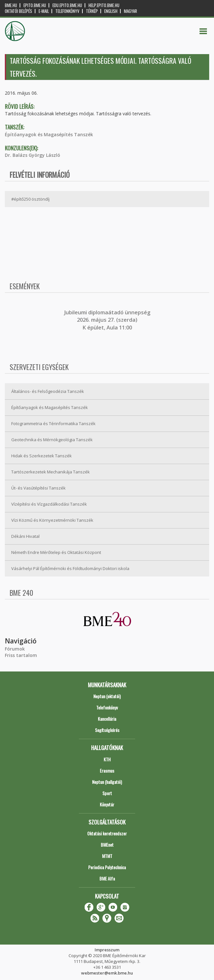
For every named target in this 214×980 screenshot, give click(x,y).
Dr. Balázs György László (33, 155)
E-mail (44, 11)
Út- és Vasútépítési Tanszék (38, 488)
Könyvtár (107, 804)
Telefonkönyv (67, 11)
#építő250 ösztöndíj (30, 199)
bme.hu (11, 5)
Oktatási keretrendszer (107, 833)
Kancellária (107, 719)
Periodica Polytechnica (107, 867)
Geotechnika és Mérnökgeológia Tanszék (52, 440)
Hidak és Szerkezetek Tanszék (42, 456)
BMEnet (107, 845)
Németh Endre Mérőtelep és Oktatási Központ (56, 552)
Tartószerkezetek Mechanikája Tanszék (51, 472)
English (111, 11)
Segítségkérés (107, 730)
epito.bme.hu (35, 5)
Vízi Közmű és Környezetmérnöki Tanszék (52, 520)
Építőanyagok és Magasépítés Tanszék (49, 134)
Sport (107, 793)
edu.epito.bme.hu (67, 5)
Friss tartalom (21, 655)
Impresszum (107, 950)
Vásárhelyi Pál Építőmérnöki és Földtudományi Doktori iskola (70, 568)
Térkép (92, 11)
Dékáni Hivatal (25, 536)
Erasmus (107, 771)
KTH (107, 759)
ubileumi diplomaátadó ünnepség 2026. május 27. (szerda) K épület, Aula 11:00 (108, 320)
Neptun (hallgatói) (107, 782)
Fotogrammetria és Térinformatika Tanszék (53, 423)
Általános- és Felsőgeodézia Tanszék (48, 391)
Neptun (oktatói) (107, 696)
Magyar (130, 11)
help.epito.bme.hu (104, 5)
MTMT (107, 856)
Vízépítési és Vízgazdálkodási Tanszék (49, 504)
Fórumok (15, 649)
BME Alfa (107, 878)
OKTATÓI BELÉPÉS (19, 11)
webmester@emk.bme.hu (107, 973)
